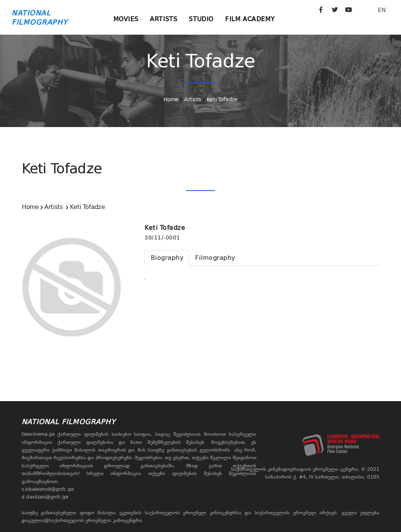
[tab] (167, 258)
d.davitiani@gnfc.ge (45, 497)
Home (171, 99)
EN (382, 10)
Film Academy (250, 19)
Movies (126, 19)
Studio (201, 19)
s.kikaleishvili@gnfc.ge (48, 489)
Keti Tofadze (222, 99)
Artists (164, 19)
